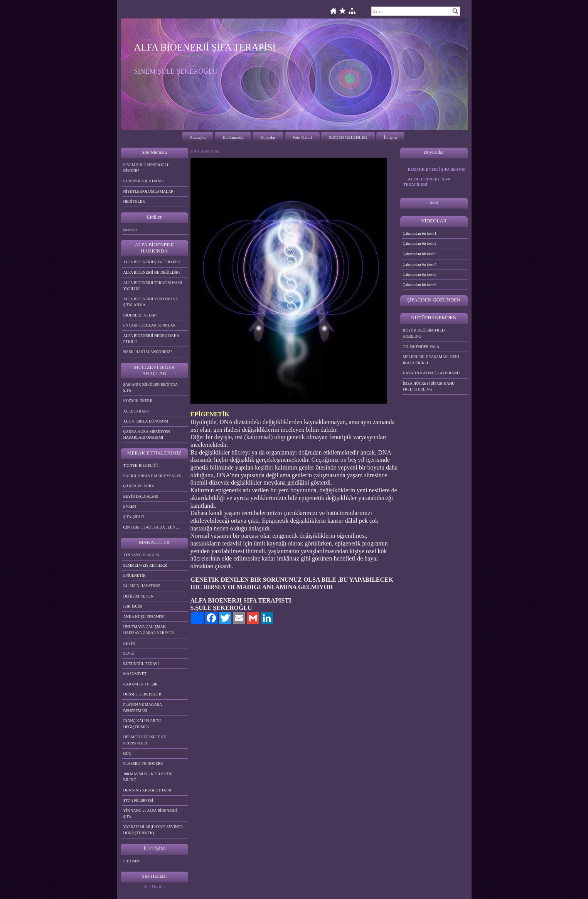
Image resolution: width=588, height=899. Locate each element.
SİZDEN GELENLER (348, 137)
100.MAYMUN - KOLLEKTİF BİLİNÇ (148, 777)
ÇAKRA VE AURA (139, 486)
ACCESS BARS (136, 411)
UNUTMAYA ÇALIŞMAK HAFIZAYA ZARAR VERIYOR (149, 630)
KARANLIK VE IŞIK (141, 684)
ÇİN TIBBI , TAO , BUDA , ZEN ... (151, 527)
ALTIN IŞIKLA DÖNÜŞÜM (146, 421)
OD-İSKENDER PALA (421, 347)
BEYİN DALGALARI (141, 496)
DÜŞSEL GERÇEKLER (142, 694)
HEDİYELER (134, 201)
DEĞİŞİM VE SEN (139, 596)
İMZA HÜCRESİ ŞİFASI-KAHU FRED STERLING (429, 386)
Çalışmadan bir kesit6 (420, 285)
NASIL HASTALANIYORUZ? (148, 352)
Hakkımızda (233, 137)
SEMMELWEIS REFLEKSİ (146, 565)
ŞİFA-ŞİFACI (134, 517)
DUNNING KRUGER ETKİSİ (147, 790)
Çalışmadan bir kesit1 (420, 233)
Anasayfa (198, 137)
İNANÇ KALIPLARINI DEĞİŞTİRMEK (142, 724)
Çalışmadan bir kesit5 (420, 274)
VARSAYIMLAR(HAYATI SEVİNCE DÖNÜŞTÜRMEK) (153, 830)
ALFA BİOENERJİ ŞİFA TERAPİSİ (152, 262)
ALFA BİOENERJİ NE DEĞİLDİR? (152, 272)
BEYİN (129, 643)
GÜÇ (127, 753)
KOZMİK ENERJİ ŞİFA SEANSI (437, 169)
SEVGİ (129, 653)
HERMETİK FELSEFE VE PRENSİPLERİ (145, 740)
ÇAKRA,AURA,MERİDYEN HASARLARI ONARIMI (147, 435)
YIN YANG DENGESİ (141, 555)
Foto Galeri (302, 137)
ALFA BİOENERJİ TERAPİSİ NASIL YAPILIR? (153, 286)
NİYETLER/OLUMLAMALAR (149, 191)
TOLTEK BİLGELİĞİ (141, 465)
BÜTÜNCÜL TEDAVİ (141, 664)
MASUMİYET (135, 674)
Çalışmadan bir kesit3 (420, 254)
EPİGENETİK (135, 575)
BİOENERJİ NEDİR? (140, 315)
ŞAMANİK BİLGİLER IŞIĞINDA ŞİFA (151, 388)
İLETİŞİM (132, 861)
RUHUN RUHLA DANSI (144, 181)
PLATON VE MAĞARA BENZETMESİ (143, 708)
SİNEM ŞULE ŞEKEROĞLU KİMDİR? (147, 168)
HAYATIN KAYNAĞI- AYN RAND (431, 373)
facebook (131, 230)
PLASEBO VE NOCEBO (143, 763)
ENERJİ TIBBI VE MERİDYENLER (153, 476)
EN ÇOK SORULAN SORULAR (150, 325)
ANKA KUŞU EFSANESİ (144, 617)
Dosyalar (268, 137)
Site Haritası (155, 887)
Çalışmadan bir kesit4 (420, 264)
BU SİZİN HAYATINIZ (142, 586)
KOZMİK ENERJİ (138, 401)
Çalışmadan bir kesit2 (420, 243)
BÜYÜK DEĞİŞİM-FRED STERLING (424, 333)
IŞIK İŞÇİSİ (133, 606)
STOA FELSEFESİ (138, 801)
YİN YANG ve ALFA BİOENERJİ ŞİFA (150, 814)
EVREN (130, 506)
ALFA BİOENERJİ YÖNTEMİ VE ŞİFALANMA (151, 302)
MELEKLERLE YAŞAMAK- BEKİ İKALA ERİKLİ (431, 360)
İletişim (391, 137)
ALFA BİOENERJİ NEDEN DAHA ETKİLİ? (152, 339)
